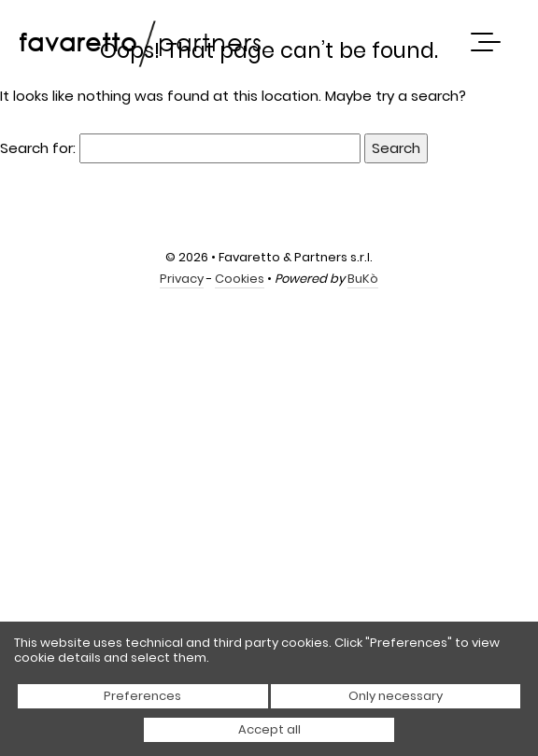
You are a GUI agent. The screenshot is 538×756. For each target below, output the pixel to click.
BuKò (363, 279)
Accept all (269, 729)
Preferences (142, 696)
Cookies (240, 279)
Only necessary (396, 696)
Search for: (38, 148)
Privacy (182, 279)
